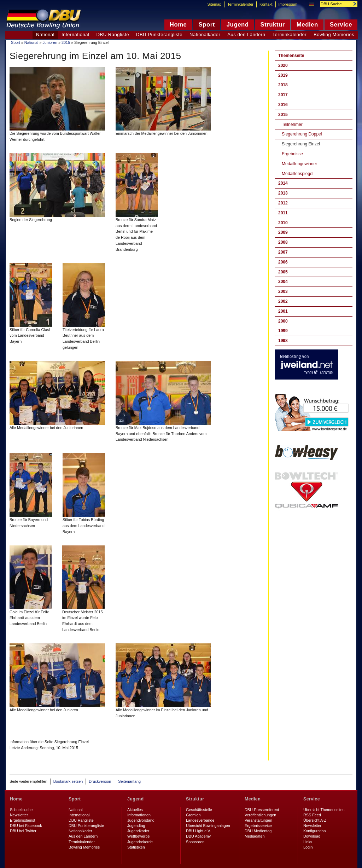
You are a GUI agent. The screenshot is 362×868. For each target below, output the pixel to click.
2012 (283, 203)
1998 (283, 341)
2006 (283, 262)
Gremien (193, 815)
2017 (283, 95)
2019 (283, 75)
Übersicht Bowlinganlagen (208, 826)
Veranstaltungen (258, 820)
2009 (283, 232)
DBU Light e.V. (198, 831)
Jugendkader (138, 831)
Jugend (136, 799)
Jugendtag (136, 826)
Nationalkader (205, 34)
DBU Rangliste (113, 34)
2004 (283, 282)
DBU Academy (198, 836)
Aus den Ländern (246, 34)
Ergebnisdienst (22, 820)
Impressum (288, 4)
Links (308, 842)
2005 (283, 272)
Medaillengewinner (299, 164)
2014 (283, 183)
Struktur (195, 799)
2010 (283, 223)
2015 (66, 42)
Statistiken (136, 847)
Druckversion (100, 781)
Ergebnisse (292, 154)
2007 (283, 252)
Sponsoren (195, 842)
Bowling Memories (334, 34)
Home (16, 799)
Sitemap (215, 4)
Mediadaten (255, 836)
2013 (283, 193)
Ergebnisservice (258, 826)
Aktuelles (135, 810)
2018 (283, 85)
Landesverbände (200, 820)
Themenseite (291, 56)
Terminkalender (290, 34)
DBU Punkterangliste (159, 34)
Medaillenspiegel (297, 174)
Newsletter (19, 815)
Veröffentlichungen (260, 815)
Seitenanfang (129, 781)
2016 (283, 105)
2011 (283, 213)
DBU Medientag (258, 831)
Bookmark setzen (68, 781)
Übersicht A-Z (315, 820)
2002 (283, 301)
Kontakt (266, 4)
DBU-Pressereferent (262, 810)
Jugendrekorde (140, 842)
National (31, 42)
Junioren (50, 42)
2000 (283, 321)
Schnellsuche (21, 810)
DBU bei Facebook (26, 826)
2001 (283, 311)
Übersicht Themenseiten (324, 810)
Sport (16, 42)
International (75, 34)
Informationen (139, 815)
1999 (283, 331)
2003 (283, 291)
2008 (283, 242)
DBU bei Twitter (23, 831)
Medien (253, 799)
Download (312, 836)
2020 (283, 65)
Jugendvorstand (141, 820)
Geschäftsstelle (199, 810)
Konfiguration (315, 831)
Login (308, 847)
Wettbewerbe (138, 836)
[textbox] (335, 4)
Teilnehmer (292, 125)
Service (312, 799)
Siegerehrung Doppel (302, 134)
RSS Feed (312, 815)
